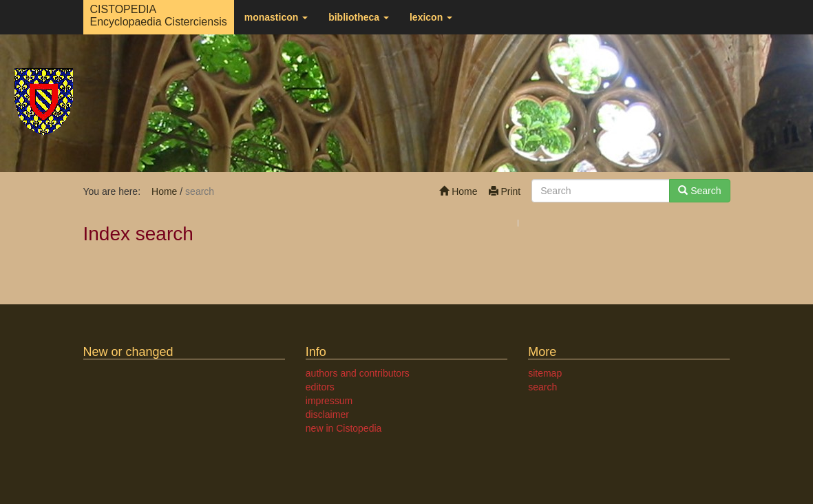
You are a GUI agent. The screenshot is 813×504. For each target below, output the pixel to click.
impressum (329, 401)
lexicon (431, 17)
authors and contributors (358, 373)
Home (458, 191)
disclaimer (327, 414)
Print (505, 191)
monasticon (276, 17)
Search (699, 191)
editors (320, 387)
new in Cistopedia (344, 428)
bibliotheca (359, 17)
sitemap (545, 373)
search (542, 387)
